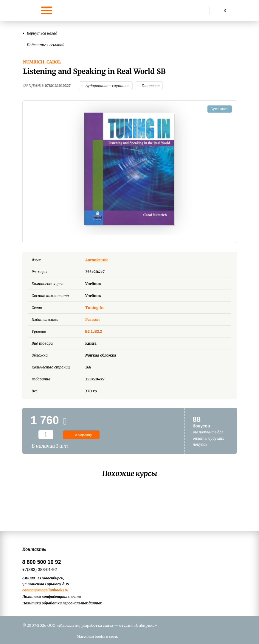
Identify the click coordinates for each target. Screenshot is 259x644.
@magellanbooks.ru (51, 590)
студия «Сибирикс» (138, 625)
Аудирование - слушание (107, 86)
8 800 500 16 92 (42, 562)
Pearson (92, 319)
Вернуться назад (42, 33)
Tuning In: (95, 308)
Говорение (151, 86)
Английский (101, 260)
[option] (130, 169)
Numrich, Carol (42, 62)
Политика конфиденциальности (52, 596)
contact (28, 590)
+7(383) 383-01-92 (40, 570)
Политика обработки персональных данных (62, 603)
